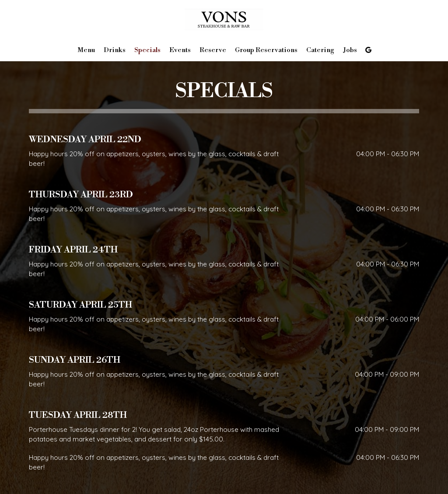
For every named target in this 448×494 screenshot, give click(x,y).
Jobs (350, 50)
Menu (86, 50)
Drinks (115, 50)
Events (180, 50)
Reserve (213, 50)
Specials (147, 50)
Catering (320, 50)
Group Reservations (266, 50)
